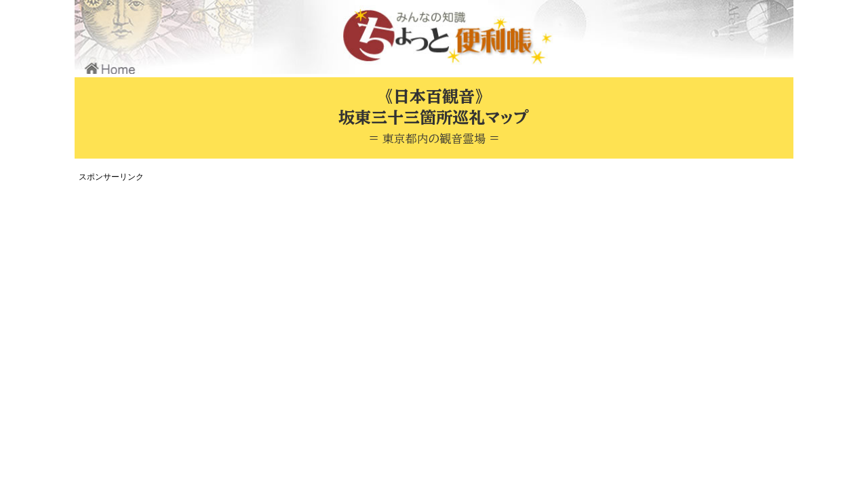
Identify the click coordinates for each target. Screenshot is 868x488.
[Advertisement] (329, 281)
